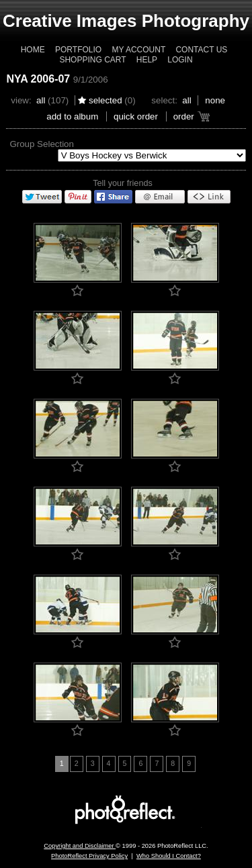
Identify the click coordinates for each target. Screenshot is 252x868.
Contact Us (201, 50)
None (215, 100)
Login (180, 60)
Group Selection (42, 144)
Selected (106, 100)
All (41, 100)
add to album (72, 116)
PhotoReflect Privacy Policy (89, 856)
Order (184, 116)
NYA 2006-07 (38, 79)
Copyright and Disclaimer (80, 846)
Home (33, 50)
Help (147, 60)
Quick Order (136, 116)
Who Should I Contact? (169, 856)
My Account (138, 50)
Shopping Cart (92, 60)
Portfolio (78, 50)
